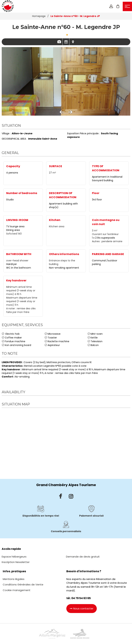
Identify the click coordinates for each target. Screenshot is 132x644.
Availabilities (66, 42)
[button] (118, 6)
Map (73, 42)
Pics (59, 42)
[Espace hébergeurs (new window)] (14, 557)
